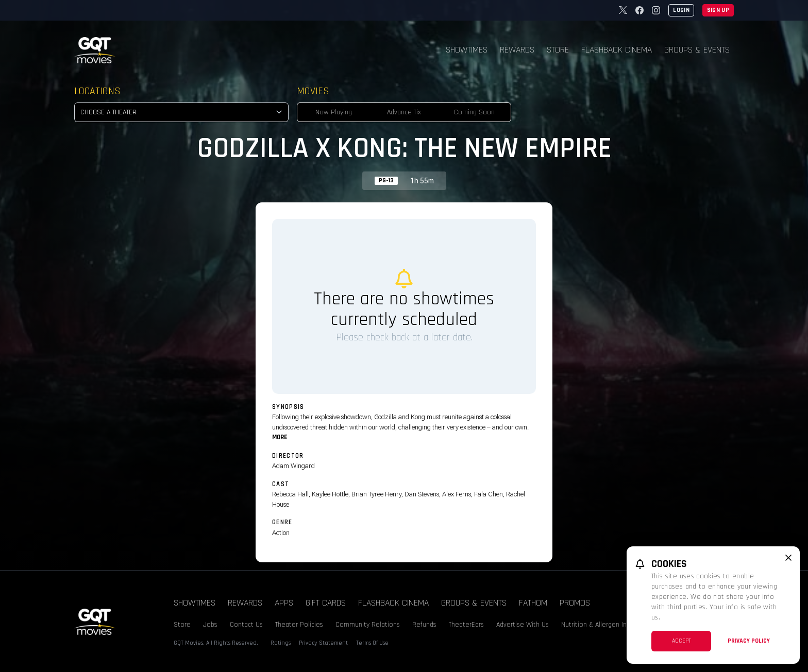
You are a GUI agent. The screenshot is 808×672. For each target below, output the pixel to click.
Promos (575, 603)
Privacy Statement (323, 643)
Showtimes (467, 50)
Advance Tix (404, 112)
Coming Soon (474, 112)
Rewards (517, 50)
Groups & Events (697, 50)
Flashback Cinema (617, 50)
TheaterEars (466, 625)
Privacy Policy (749, 641)
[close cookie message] (788, 558)
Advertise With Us (523, 625)
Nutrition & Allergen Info (597, 625)
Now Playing (334, 112)
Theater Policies (299, 625)
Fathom (533, 603)
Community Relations (368, 625)
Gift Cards (326, 603)
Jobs (210, 625)
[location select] (181, 112)
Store (558, 50)
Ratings (281, 643)
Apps (284, 603)
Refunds (424, 625)
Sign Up (718, 10)
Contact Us (246, 625)
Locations (97, 91)
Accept (681, 641)
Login (681, 10)
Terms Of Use (372, 643)
